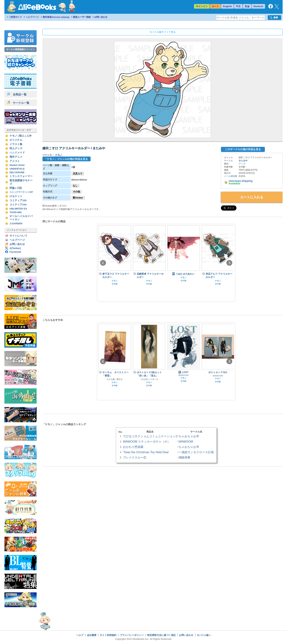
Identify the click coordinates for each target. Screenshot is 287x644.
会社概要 (92, 635)
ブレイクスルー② (135, 457)
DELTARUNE (17, 172)
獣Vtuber (78, 198)
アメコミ (15, 161)
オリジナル (16, 140)
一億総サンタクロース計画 (196, 452)
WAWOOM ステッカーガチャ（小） (147, 441)
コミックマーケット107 (21, 192)
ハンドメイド (17, 153)
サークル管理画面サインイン (20, 49)
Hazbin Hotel (17, 165)
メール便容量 (231, 176)
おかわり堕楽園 (133, 447)
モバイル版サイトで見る (163, 32)
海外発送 (56, 17)
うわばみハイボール (149, 379)
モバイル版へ (204, 635)
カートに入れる (252, 197)
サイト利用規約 (108, 635)
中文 (238, 6)
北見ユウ (78, 173)
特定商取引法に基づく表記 (161, 635)
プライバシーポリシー (132, 635)
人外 (29, 136)
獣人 (22, 136)
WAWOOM (183, 375)
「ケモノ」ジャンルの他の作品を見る (66, 159)
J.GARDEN (16, 223)
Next (229, 263)
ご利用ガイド (15, 17)
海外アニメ (16, 157)
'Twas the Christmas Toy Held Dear (146, 452)
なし (75, 186)
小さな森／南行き (115, 379)
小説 (19, 188)
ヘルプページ (32, 17)
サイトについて (18, 236)
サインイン (202, 6)
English (227, 6)
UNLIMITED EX (18, 209)
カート (215, 6)
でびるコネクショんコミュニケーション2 (150, 436)
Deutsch (258, 6)
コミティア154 (18, 205)
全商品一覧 (17, 94)
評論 (12, 188)
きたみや (243, 161)
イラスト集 (16, 144)
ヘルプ (80, 635)
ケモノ (13, 136)
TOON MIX (16, 212)
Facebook (15, 252)
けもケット (16, 196)
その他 (76, 192)
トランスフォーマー (21, 176)
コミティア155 (18, 200)
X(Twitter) (15, 248)
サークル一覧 (18, 103)
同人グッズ (16, 148)
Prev (103, 263)
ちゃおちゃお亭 (189, 436)
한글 (247, 6)
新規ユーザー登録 (82, 17)
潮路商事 (184, 457)
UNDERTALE (17, 169)
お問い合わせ (101, 17)
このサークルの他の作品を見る (243, 149)
